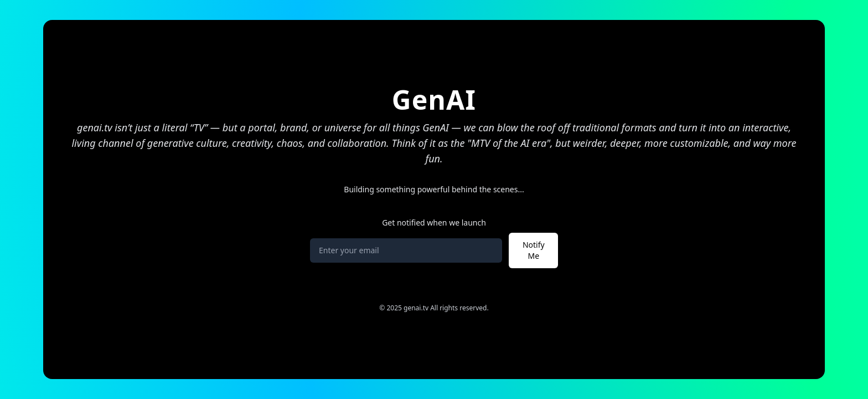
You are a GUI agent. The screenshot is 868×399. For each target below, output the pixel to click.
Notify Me (534, 250)
